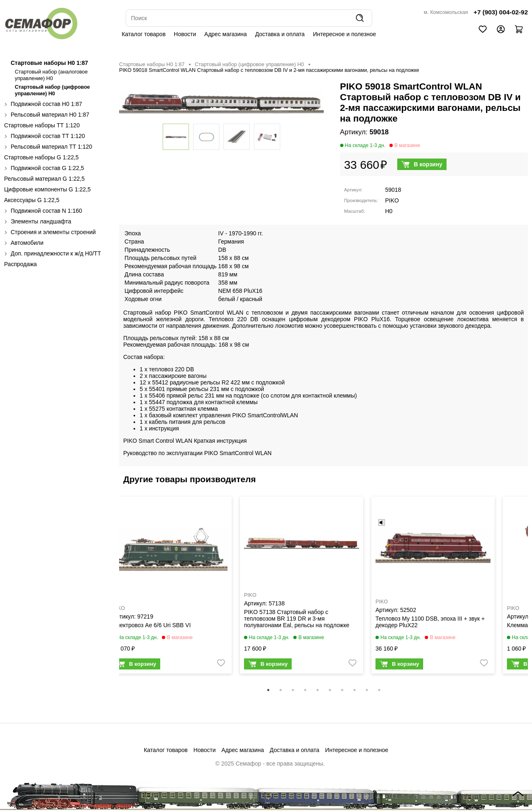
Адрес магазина (226, 34)
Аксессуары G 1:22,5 (32, 200)
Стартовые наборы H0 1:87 (49, 63)
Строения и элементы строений (53, 232)
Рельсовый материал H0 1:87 (50, 115)
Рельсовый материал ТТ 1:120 (51, 147)
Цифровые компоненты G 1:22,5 (47, 189)
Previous (113, 591)
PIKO (392, 200)
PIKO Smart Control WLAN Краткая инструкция (185, 441)
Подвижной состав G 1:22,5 (47, 168)
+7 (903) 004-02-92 (501, 12)
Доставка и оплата (280, 34)
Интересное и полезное (345, 34)
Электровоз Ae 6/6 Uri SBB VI (152, 625)
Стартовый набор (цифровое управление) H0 (249, 64)
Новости (185, 34)
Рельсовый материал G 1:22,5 (44, 179)
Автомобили (27, 243)
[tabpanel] (170, 587)
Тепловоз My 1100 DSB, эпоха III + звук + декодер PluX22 (430, 622)
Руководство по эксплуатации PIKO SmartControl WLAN (197, 453)
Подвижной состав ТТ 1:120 (48, 136)
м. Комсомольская (446, 12)
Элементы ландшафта (41, 221)
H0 (389, 211)
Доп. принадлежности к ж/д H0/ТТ (56, 253)
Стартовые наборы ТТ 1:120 (42, 125)
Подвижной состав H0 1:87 (46, 104)
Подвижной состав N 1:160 (46, 211)
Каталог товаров (144, 34)
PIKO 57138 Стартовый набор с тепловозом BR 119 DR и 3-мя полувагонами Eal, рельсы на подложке (297, 619)
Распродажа (21, 264)
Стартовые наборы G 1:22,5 (41, 157)
